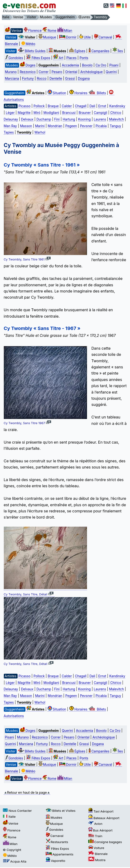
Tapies (9, 132)
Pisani (114, 65)
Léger (10, 113)
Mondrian (55, 126)
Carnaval (103, 37)
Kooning (84, 119)
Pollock (39, 106)
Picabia (101, 126)
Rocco (42, 79)
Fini (57, 119)
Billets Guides (31, 51)
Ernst (102, 106)
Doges (28, 65)
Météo (28, 44)
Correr (44, 72)
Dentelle (56, 79)
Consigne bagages (105, 842)
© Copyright (12, 850)
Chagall (81, 106)
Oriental (71, 72)
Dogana (84, 79)
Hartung (69, 119)
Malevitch (116, 119)
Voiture (96, 848)
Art (58, 58)
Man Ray (10, 126)
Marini (40, 126)
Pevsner (86, 126)
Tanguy (116, 126)
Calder (67, 106)
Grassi (70, 79)
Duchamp (44, 119)
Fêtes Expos (38, 58)
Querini (111, 72)
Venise (11, 823)
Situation (57, 93)
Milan (65, 31)
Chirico (116, 113)
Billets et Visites (61, 811)
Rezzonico (28, 72)
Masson (26, 126)
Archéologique (91, 72)
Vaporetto (55, 861)
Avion (95, 824)
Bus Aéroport (100, 830)
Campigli (101, 113)
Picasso (24, 106)
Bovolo (87, 65)
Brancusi (69, 113)
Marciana (12, 79)
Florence (33, 31)
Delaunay (11, 119)
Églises (77, 51)
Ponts (84, 58)
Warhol (40, 132)
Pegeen (71, 126)
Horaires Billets (88, 93)
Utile (85, 37)
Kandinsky (117, 106)
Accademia (70, 65)
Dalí (92, 106)
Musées (54, 817)
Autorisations (14, 716)
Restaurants (57, 842)
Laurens (100, 119)
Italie (9, 817)
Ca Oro (101, 65)
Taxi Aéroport (101, 811)
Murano (11, 72)
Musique (47, 37)
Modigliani (51, 113)
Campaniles (99, 51)
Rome (49, 31)
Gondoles (14, 58)
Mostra (97, 860)
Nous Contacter (17, 811)
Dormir (68, 37)
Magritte (24, 113)
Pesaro (57, 72)
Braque (53, 106)
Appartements (60, 854)
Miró (37, 113)
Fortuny (28, 79)
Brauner (85, 113)
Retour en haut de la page (27, 792)
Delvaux (27, 119)
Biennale (98, 854)
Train (95, 836)
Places (71, 58)
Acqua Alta (15, 861)
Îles (118, 51)
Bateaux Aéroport (104, 818)
